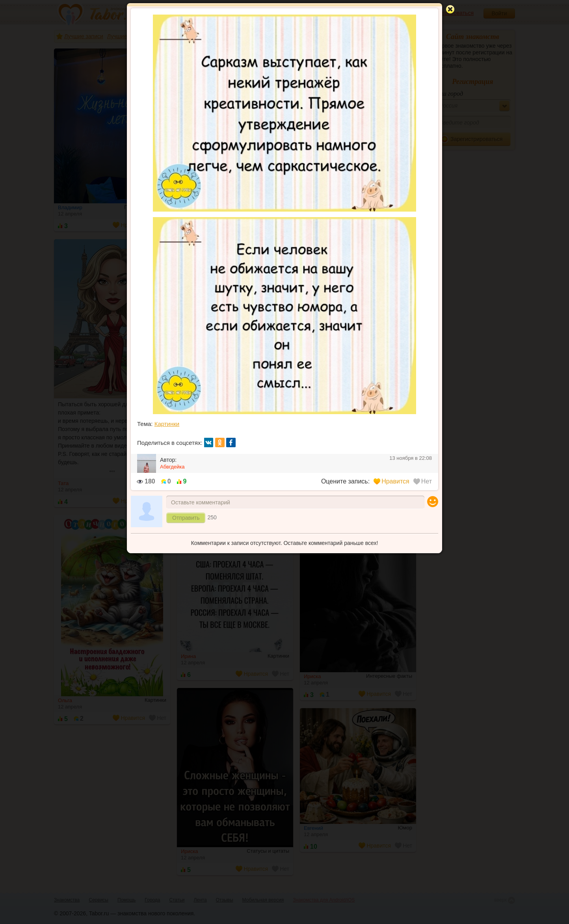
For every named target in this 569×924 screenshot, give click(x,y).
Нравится (391, 481)
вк (209, 442)
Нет (423, 481)
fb (231, 442)
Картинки (167, 424)
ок (220, 442)
